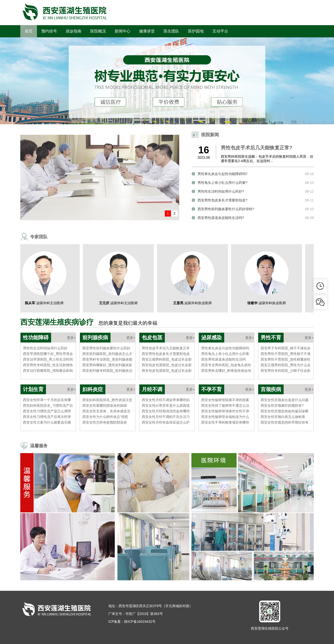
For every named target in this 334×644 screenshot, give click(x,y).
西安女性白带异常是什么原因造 (166, 405)
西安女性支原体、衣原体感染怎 (106, 411)
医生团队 (171, 31)
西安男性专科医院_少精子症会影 (286, 371)
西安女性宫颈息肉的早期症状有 (285, 422)
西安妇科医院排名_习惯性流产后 (48, 405)
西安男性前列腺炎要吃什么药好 (106, 348)
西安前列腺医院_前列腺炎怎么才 (107, 354)
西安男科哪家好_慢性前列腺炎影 (107, 365)
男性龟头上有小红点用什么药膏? (223, 183)
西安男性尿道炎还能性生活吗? (221, 218)
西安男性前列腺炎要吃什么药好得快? (226, 209)
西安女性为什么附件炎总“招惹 (105, 417)
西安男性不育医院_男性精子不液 (286, 354)
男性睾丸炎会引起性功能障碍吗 (225, 348)
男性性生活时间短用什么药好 (45, 348)
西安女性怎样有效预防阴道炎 (105, 422)
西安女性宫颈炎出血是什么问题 (285, 400)
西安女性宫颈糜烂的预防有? (282, 405)
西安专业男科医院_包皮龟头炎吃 (226, 365)
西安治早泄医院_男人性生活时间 (48, 359)
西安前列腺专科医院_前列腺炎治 (107, 371)
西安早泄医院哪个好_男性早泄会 (48, 354)
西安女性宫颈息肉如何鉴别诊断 (285, 411)
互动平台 (220, 31)
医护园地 (196, 31)
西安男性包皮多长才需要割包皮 (166, 354)
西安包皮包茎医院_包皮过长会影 (167, 365)
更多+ (71, 338)
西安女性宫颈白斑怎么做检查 (283, 417)
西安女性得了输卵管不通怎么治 (225, 405)
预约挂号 (49, 31)
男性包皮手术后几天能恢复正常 (166, 348)
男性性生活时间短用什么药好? (221, 191)
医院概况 (98, 31)
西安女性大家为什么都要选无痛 (47, 422)
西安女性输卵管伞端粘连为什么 (225, 417)
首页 (29, 31)
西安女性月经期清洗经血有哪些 (166, 411)
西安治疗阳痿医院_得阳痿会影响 (48, 371)
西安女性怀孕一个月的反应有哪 (47, 400)
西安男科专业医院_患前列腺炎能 (107, 359)
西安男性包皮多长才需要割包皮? (223, 200)
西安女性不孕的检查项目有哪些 (225, 422)
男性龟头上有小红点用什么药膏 (225, 354)
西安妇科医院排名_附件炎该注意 (107, 400)
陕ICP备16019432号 (140, 622)
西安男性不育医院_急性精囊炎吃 (286, 359)
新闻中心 (122, 31)
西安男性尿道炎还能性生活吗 (223, 359)
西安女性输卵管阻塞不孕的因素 (225, 400)
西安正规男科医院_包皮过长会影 (167, 359)
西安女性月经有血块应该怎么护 (166, 422)
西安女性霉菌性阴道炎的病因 (105, 405)
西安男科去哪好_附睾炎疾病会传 (226, 371)
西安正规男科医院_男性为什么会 (286, 365)
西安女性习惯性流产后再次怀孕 (47, 417)
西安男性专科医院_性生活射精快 (48, 365)
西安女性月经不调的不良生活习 (166, 417)
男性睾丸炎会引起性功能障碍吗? (223, 174)
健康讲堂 (147, 31)
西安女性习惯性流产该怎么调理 (47, 411)
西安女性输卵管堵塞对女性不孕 (225, 411)
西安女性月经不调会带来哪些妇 (166, 400)
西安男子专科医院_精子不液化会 (286, 348)
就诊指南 (74, 31)
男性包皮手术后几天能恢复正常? (256, 148)
